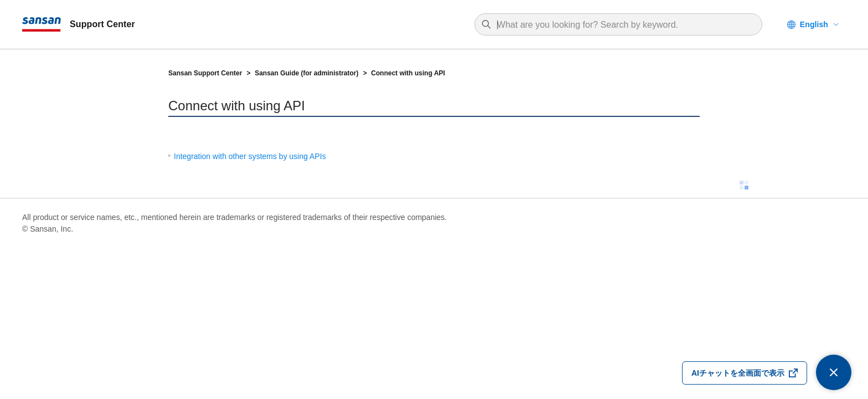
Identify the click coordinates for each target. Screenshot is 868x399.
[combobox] (624, 25)
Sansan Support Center (205, 73)
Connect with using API (408, 73)
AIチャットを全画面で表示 (738, 373)
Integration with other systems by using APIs (250, 156)
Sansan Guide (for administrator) (306, 73)
